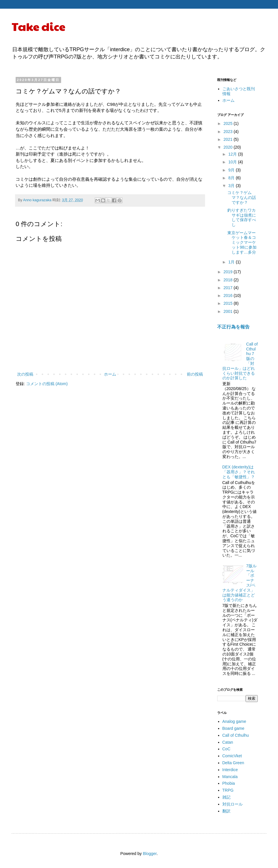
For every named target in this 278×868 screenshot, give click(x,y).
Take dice (39, 26)
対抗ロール (233, 804)
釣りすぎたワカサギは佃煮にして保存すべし (242, 217)
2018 (229, 280)
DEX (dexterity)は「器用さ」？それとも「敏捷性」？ (239, 472)
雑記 (226, 797)
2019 (229, 272)
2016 (229, 296)
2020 (229, 147)
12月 (233, 154)
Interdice (230, 770)
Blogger (150, 854)
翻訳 (226, 811)
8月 (232, 178)
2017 (229, 288)
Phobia (229, 783)
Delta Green (233, 763)
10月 (233, 162)
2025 (229, 123)
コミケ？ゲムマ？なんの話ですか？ (242, 197)
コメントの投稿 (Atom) (47, 384)
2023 (229, 132)
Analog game (234, 721)
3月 (232, 186)
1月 (232, 262)
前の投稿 (195, 374)
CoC (226, 749)
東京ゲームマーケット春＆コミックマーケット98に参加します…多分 (242, 242)
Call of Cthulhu (236, 735)
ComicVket (232, 756)
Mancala (230, 777)
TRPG (228, 790)
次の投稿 (25, 374)
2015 (229, 303)
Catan (228, 742)
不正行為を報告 (233, 327)
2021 (229, 139)
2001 (229, 311)
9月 (232, 170)
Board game (233, 728)
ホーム (110, 374)
